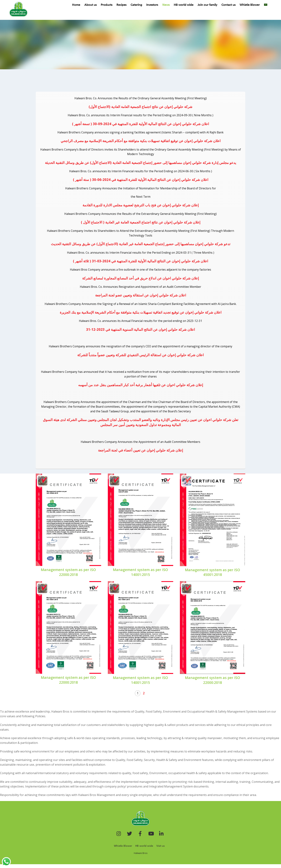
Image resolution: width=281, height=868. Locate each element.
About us (95, 5)
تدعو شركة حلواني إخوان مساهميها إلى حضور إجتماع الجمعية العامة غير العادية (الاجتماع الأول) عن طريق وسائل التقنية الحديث (141, 245)
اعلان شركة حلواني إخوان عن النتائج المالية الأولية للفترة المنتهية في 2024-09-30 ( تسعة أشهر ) (140, 124)
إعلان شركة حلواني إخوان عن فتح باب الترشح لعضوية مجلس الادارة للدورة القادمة (141, 206)
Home (80, 5)
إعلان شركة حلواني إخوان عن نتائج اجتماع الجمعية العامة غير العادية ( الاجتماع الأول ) (141, 223)
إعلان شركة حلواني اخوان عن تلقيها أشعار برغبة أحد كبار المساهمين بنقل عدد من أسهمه (141, 388)
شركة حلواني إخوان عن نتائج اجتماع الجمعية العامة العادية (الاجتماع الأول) (140, 107)
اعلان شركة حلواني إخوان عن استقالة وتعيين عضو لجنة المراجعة (141, 297)
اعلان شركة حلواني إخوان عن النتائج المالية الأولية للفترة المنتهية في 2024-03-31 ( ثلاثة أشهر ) (140, 263)
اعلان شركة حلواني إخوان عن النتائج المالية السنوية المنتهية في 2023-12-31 (140, 332)
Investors (157, 5)
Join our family (212, 5)
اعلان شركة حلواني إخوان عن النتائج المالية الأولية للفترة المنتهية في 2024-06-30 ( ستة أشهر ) (141, 180)
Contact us (233, 5)
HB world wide (188, 5)
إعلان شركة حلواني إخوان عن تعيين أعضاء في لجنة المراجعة (140, 454)
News (170, 5)
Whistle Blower (254, 5)
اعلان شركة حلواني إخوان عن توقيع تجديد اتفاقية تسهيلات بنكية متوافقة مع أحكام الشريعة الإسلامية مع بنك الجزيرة (141, 314)
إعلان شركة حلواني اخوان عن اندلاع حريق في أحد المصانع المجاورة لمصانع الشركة (140, 280)
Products (111, 5)
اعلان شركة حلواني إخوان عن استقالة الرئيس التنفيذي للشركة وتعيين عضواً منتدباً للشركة (140, 357)
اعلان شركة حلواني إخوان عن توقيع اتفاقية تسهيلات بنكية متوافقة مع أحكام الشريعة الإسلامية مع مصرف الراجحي (141, 141)
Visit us (160, 850)
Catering (141, 5)
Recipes (126, 5)
